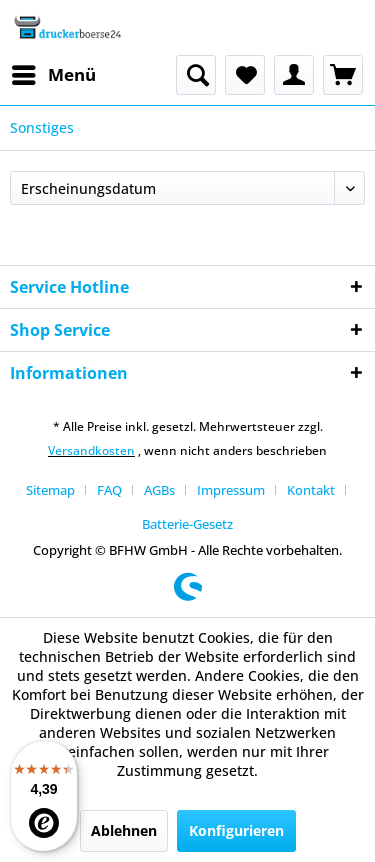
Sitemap (50, 490)
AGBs (159, 490)
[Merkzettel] (245, 75)
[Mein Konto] (294, 75)
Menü (54, 72)
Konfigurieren (236, 830)
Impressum (231, 490)
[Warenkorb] (343, 75)
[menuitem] (53, 75)
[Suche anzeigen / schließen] (196, 75)
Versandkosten (91, 450)
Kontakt (311, 490)
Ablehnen (124, 830)
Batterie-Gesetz (187, 524)
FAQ (109, 490)
